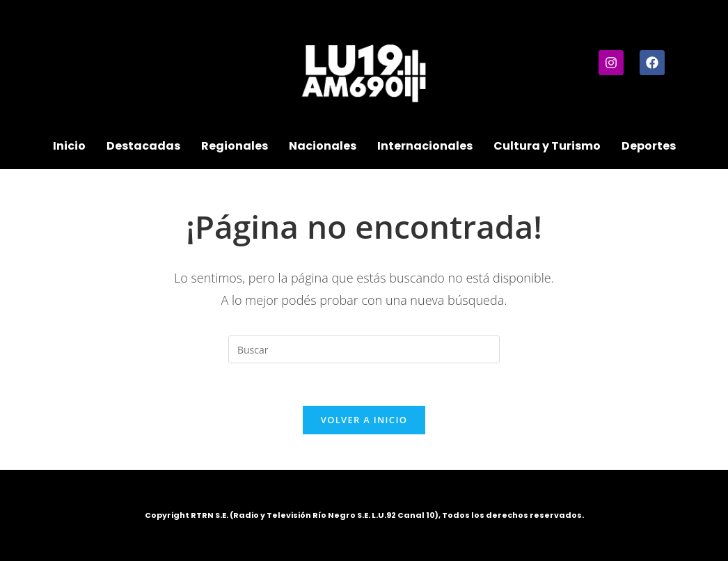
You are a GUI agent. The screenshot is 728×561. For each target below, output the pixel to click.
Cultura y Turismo (547, 146)
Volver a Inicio (364, 420)
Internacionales (425, 146)
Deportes (649, 146)
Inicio (69, 146)
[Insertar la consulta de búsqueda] (364, 349)
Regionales (235, 146)
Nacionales (323, 146)
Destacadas (143, 146)
